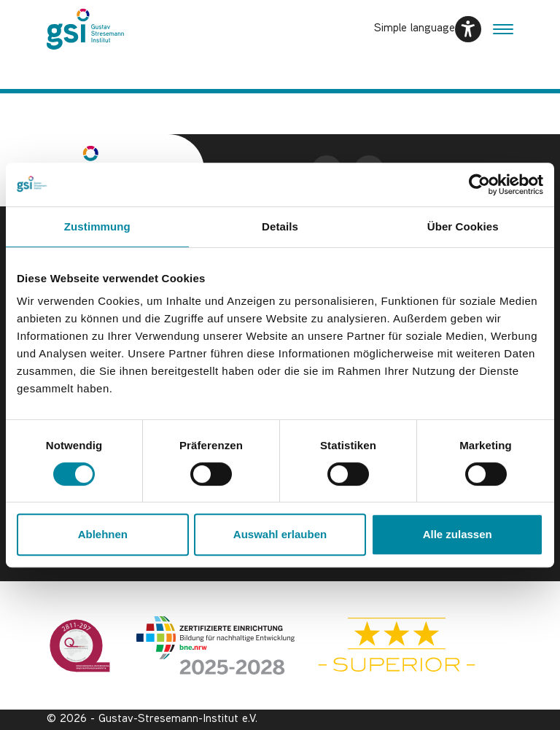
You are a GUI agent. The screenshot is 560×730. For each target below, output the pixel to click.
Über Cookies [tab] (463, 226)
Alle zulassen (458, 534)
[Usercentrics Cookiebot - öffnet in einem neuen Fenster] (479, 185)
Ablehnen (103, 534)
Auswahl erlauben (280, 534)
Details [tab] (280, 226)
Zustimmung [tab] (97, 226)
